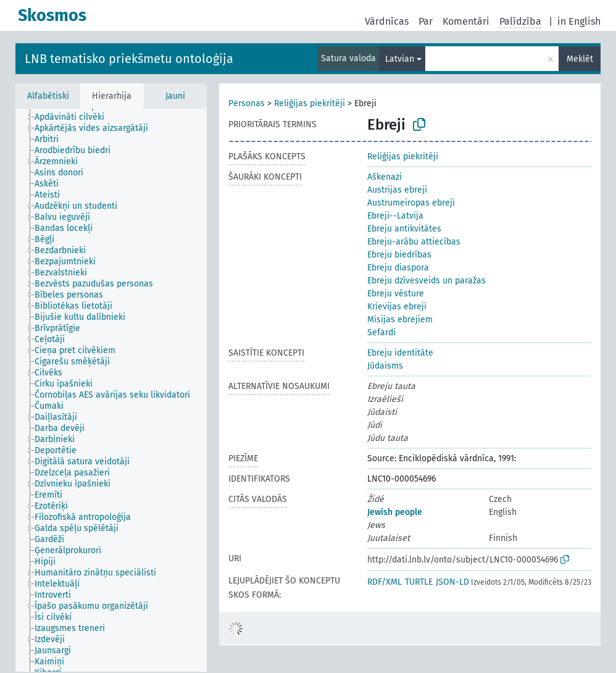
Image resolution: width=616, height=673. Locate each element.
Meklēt (580, 59)
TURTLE (419, 582)
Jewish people (395, 512)
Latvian (400, 59)
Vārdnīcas (387, 21)
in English (579, 21)
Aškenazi (385, 177)
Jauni (175, 96)
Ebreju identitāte (400, 353)
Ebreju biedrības (399, 255)
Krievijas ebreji (397, 307)
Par (426, 21)
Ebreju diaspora (398, 268)
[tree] (111, 390)
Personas (247, 103)
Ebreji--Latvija (395, 216)
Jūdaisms (385, 366)
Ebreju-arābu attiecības (414, 242)
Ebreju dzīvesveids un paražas (427, 281)
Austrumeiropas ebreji (411, 203)
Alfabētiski (48, 96)
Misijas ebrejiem (400, 320)
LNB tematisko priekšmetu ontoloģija (129, 59)
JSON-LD (452, 582)
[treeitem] (75, 117)
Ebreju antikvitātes (404, 229)
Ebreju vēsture (396, 294)
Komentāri (466, 21)
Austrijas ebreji (397, 190)
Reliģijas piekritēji (310, 103)
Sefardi (381, 332)
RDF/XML (385, 582)
